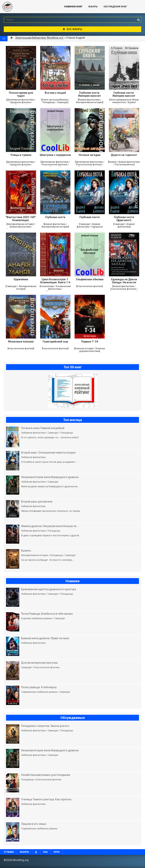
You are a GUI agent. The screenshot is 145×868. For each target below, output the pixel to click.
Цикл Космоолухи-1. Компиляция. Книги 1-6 (55, 281)
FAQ (45, 852)
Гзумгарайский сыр (55, 342)
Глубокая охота (55, 217)
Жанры (93, 7)
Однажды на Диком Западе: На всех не (124, 281)
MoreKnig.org (28, 7)
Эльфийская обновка (90, 279)
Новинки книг (73, 7)
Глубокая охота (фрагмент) (124, 219)
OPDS (57, 852)
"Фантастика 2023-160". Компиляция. (21, 219)
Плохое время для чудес (21, 94)
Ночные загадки (90, 155)
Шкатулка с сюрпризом (55, 155)
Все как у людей (55, 93)
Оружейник (21, 279)
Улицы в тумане (21, 155)
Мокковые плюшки (21, 342)
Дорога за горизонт (124, 155)
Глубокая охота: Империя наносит (90, 94)
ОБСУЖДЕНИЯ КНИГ (115, 7)
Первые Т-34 (90, 342)
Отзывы (9, 852)
